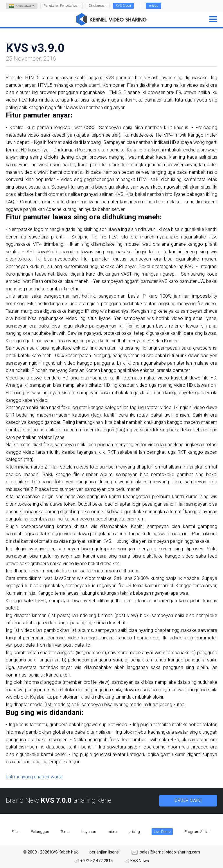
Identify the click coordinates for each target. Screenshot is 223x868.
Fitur (15, 832)
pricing (134, 832)
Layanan (89, 832)
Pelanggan (40, 832)
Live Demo (162, 832)
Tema (65, 832)
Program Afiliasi (198, 832)
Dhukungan (98, 6)
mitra (112, 832)
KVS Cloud (123, 6)
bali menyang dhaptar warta (34, 777)
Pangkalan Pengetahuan (62, 6)
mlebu (154, 6)
